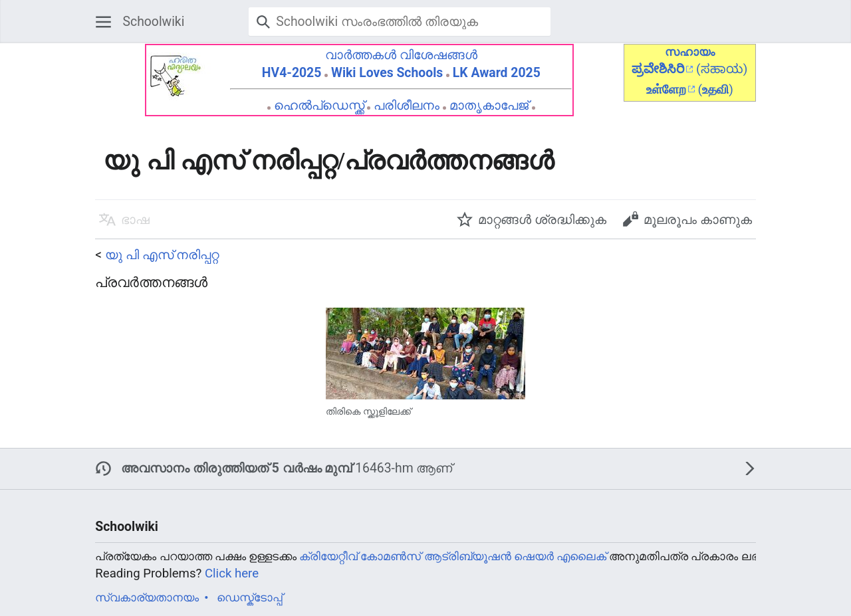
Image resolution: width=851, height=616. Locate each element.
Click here (232, 573)
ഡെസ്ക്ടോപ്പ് (250, 597)
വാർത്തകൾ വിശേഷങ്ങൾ (401, 55)
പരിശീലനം (407, 105)
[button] (103, 22)
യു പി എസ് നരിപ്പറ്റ (162, 255)
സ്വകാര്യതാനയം (147, 597)
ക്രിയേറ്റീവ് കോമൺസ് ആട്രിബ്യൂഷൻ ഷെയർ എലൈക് (453, 556)
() (716, 89)
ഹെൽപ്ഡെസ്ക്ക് (319, 105)
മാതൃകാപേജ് (489, 105)
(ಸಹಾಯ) (722, 69)
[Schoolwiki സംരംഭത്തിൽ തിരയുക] (400, 22)
